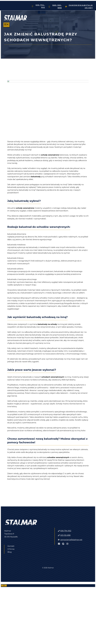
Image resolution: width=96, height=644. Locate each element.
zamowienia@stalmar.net (71, 540)
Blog (10, 552)
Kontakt (11, 546)
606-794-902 (66, 531)
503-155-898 (65, 535)
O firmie (11, 549)
